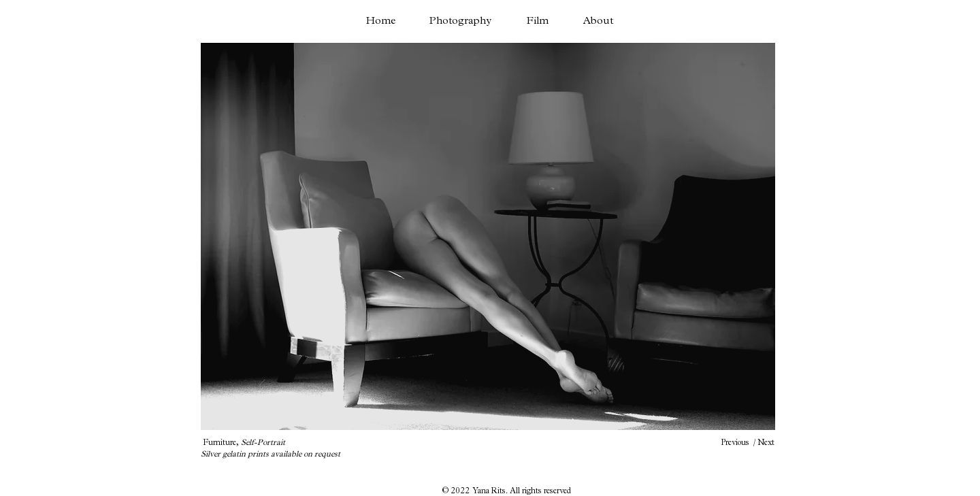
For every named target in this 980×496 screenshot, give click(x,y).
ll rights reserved (543, 491)
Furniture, (244, 442)
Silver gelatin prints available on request (271, 454)
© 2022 (457, 491)
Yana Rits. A (494, 491)
